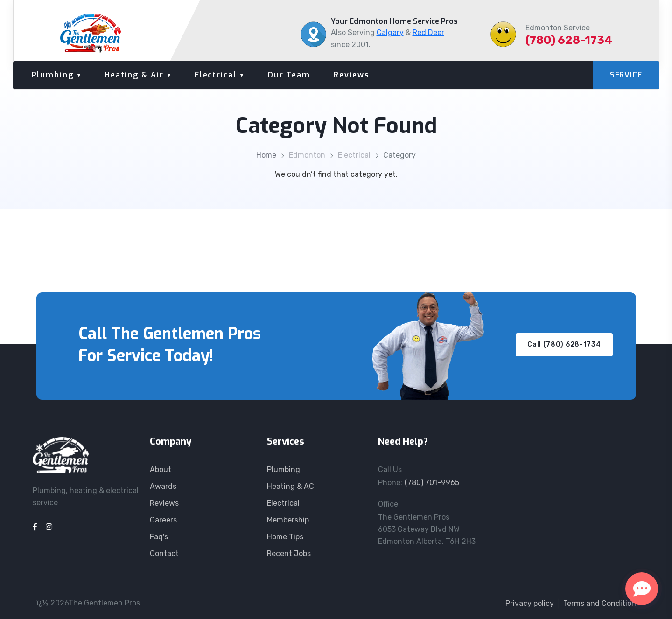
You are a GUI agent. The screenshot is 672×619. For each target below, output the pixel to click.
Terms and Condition (600, 603)
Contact (164, 553)
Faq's (159, 537)
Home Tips (285, 537)
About (161, 469)
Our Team (289, 75)
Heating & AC (290, 486)
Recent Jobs (289, 553)
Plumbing (53, 75)
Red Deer (428, 32)
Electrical (216, 75)
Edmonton (307, 155)
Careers (163, 520)
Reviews (351, 75)
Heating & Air (134, 75)
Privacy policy (530, 603)
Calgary (390, 32)
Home (266, 155)
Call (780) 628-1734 (564, 344)
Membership (288, 520)
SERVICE (626, 75)
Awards (163, 486)
